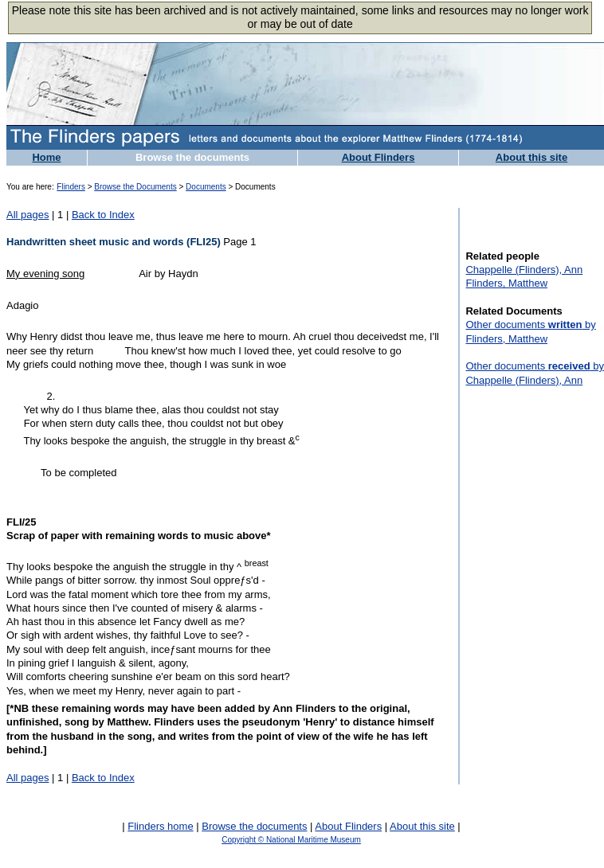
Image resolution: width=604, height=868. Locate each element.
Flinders (71, 187)
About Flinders (378, 157)
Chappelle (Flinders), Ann (524, 270)
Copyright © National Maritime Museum (291, 840)
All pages (27, 215)
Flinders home (160, 826)
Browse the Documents (135, 187)
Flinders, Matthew (506, 283)
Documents (206, 187)
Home (46, 157)
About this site (531, 157)
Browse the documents (192, 157)
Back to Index (103, 215)
